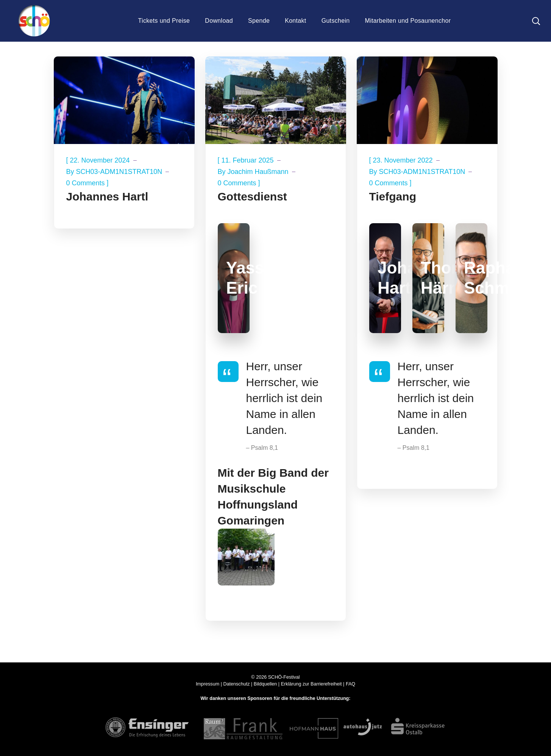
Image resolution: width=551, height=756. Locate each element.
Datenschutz (236, 684)
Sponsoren (260, 698)
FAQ (350, 684)
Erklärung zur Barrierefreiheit (311, 684)
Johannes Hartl (107, 196)
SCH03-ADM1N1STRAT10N (119, 172)
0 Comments (86, 183)
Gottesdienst (252, 196)
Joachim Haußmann (258, 172)
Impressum (208, 684)
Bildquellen (265, 684)
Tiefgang (393, 196)
